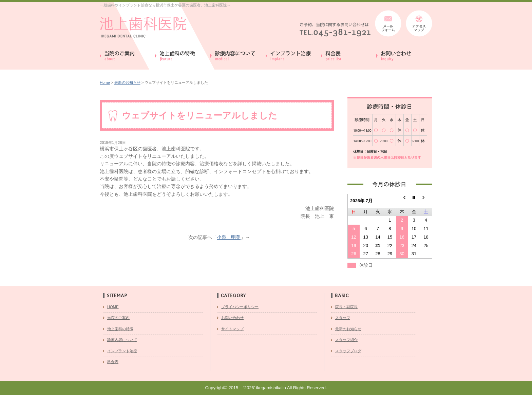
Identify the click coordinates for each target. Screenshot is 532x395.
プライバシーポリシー (240, 307)
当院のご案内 (118, 318)
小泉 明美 (229, 237)
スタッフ (343, 318)
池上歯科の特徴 (120, 329)
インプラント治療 (122, 351)
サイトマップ (232, 329)
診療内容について (122, 340)
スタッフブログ (348, 351)
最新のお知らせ (127, 82)
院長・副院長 (346, 307)
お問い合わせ (232, 318)
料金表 (113, 362)
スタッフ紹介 (346, 340)
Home (105, 82)
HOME (113, 307)
